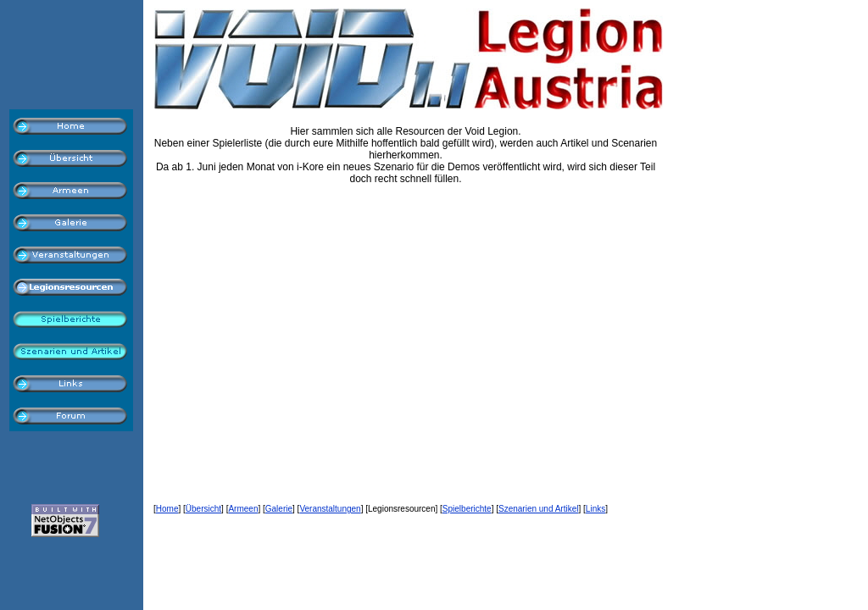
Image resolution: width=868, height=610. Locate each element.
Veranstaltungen (330, 509)
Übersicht (203, 509)
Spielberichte (467, 509)
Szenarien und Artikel (539, 509)
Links (595, 509)
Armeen (243, 509)
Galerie (279, 509)
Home (167, 509)
